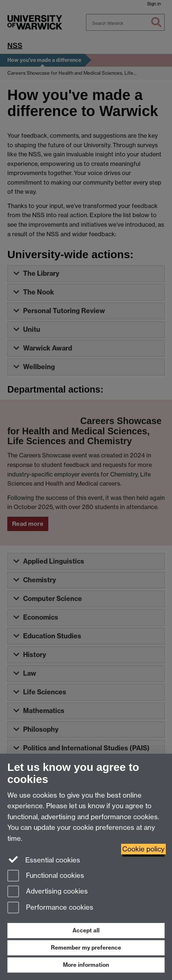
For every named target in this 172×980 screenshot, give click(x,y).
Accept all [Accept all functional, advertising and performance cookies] (86, 930)
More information (86, 965)
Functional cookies (46, 876)
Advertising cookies (48, 892)
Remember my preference (86, 948)
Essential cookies (44, 860)
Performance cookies (50, 908)
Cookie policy (143, 849)
